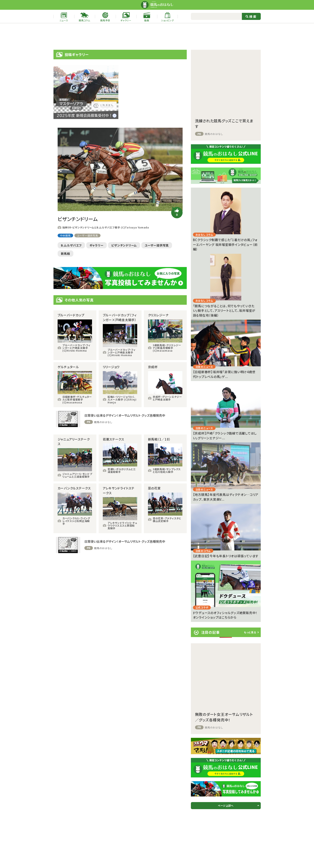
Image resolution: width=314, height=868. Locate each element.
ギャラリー (97, 245)
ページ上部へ (226, 805)
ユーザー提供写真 (87, 235)
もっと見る (250, 632)
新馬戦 (65, 254)
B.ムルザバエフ (71, 245)
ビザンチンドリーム (124, 245)
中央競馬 (65, 235)
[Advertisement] (157, 36)
